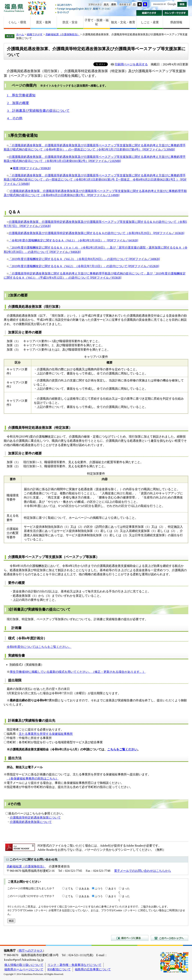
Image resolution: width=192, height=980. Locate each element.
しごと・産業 (150, 22)
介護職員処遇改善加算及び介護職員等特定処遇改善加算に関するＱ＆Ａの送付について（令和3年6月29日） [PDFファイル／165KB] (96, 233)
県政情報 (176, 22)
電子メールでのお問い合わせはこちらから (142, 871)
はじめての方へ (83, 5)
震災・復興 (43, 22)
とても (69, 889)
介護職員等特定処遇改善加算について (35, 818)
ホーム (20, 34)
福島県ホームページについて (24, 969)
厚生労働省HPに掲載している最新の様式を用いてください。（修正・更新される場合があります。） (78, 672)
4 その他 (15, 118)
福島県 (14, 8)
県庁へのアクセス (31, 951)
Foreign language (83, 9)
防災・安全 (70, 22)
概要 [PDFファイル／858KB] (32, 168)
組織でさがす (149, 13)
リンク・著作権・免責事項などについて (74, 965)
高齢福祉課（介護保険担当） (63, 34)
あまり (112, 889)
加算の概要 (19, 295)
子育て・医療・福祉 (97, 22)
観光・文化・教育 (123, 22)
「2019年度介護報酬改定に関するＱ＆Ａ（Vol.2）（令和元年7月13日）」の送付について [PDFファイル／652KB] (84, 266)
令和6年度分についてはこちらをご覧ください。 (39, 647)
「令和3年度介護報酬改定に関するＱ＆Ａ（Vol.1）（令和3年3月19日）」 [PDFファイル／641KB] (73, 240)
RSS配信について (59, 969)
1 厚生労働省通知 (21, 95)
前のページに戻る (130, 938)
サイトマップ (83, 12)
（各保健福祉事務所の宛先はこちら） (33, 778)
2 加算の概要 (18, 103)
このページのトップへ (169, 938)
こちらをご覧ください (122, 749)
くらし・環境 (17, 22)
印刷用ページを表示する (131, 64)
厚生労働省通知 (24, 135)
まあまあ (84, 889)
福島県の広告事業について (93, 969)
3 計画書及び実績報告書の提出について (38, 111)
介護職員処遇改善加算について (31, 822)
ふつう (99, 889)
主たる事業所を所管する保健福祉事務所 (46, 734)
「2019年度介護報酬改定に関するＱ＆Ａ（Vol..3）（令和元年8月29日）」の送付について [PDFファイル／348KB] (84, 259)
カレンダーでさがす (175, 13)
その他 (15, 804)
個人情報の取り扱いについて (24, 965)
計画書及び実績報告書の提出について (40, 609)
